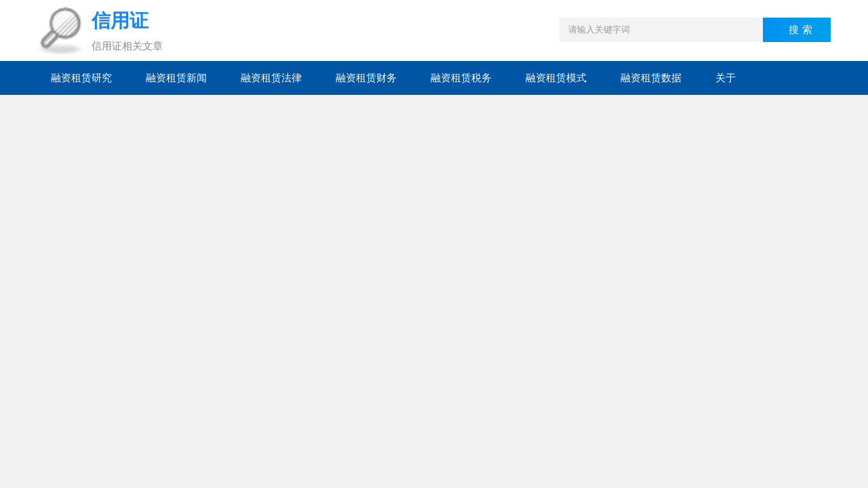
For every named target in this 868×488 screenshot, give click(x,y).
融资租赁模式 (556, 78)
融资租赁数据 (651, 78)
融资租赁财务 (366, 78)
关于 (726, 78)
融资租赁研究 (81, 78)
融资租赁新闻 (176, 78)
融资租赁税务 (461, 78)
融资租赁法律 (271, 78)
